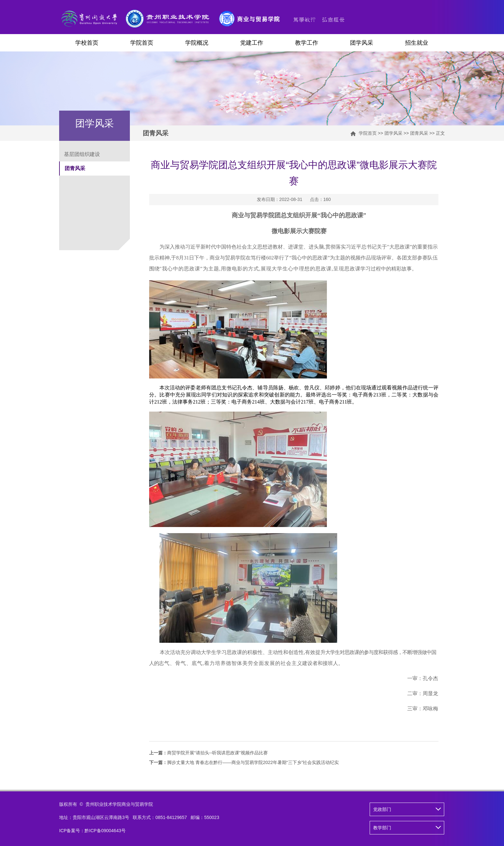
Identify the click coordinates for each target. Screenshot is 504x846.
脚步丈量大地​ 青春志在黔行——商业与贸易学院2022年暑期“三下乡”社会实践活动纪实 (244, 762)
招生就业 (417, 43)
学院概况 (197, 43)
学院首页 (142, 43)
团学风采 (362, 43)
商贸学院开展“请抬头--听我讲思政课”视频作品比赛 (208, 753)
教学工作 (307, 43)
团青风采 (419, 133)
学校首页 (87, 43)
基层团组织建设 (82, 154)
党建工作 (252, 43)
